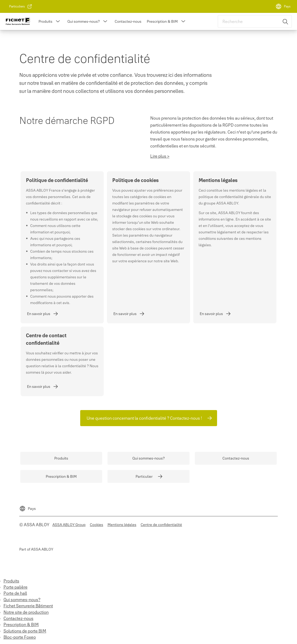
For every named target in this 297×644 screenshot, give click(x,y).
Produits (45, 21)
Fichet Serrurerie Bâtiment (28, 606)
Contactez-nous (128, 21)
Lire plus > (160, 156)
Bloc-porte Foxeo (20, 637)
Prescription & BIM (162, 21)
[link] (21, 6)
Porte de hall (15, 593)
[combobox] (255, 21)
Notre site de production (26, 612)
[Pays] (283, 6)
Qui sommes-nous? (84, 21)
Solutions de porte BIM (25, 631)
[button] (58, 21)
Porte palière (16, 587)
